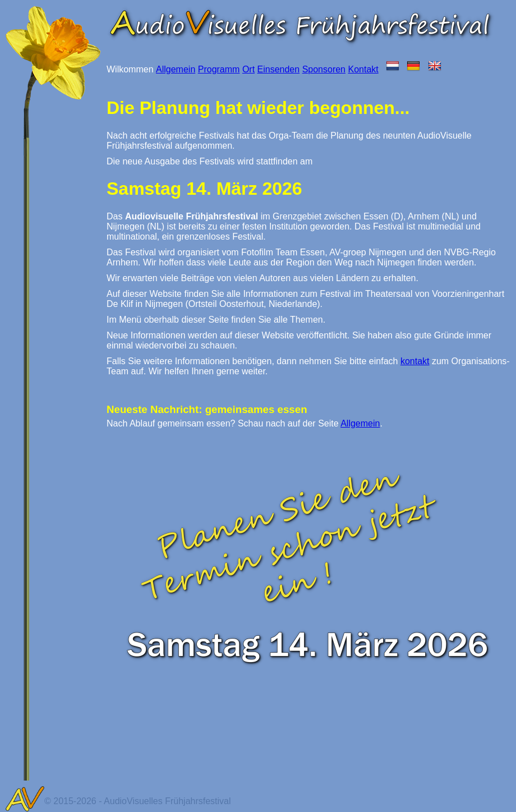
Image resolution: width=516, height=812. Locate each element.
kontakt (415, 361)
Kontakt (363, 69)
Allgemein (176, 69)
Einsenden (279, 69)
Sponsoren (324, 69)
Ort (248, 69)
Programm (219, 69)
